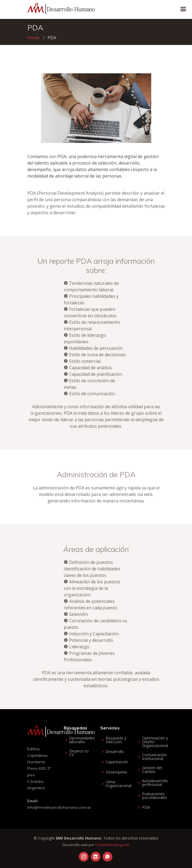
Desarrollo (115, 752)
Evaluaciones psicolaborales (155, 796)
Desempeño (116, 772)
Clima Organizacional (119, 784)
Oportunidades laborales (82, 740)
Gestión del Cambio (152, 770)
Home (33, 38)
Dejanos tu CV (79, 753)
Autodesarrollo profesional (155, 783)
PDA (146, 807)
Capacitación (117, 762)
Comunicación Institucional (154, 757)
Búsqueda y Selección (116, 740)
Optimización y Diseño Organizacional (155, 742)
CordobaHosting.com (112, 845)
